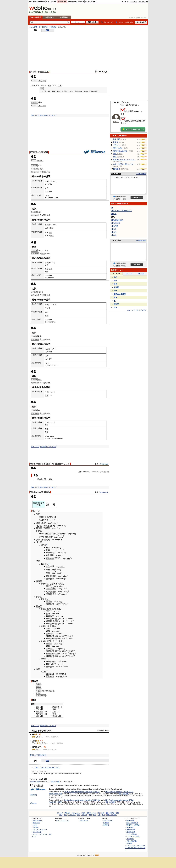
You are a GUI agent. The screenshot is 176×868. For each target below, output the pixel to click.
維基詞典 (45, 539)
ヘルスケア (72, 814)
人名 (47, 181)
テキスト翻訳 (116, 174)
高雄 (54, 626)
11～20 (129, 274)
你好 (115, 307)
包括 (52, 583)
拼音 (42, 517)
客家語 (39, 526)
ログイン (134, 2)
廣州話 (45, 564)
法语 (38, 716)
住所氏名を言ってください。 (124, 160)
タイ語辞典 (130, 838)
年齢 (81, 91)
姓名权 (114, 232)
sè (61, 533)
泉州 (54, 608)
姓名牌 (114, 235)
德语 (38, 707)
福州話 (45, 599)
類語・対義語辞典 (39, 2)
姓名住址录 (116, 223)
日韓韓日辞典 (72, 2)
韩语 (54, 713)
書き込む (95, 91)
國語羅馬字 (51, 552)
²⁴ (71, 618)
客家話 (49, 591)
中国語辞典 (53, 27)
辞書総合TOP (143, 2)
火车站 (116, 287)
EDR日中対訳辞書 (39, 152)
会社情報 (106, 822)
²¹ (65, 578)
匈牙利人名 (117, 148)
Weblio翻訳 (130, 827)
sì (54, 533)
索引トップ (35, 115)
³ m (61, 578)
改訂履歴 (126, 793)
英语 (38, 709)
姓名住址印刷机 (117, 220)
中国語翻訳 (64, 17)
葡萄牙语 (40, 713)
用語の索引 (44, 115)
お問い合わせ (84, 820)
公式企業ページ (108, 820)
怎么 (115, 281)
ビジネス (60, 813)
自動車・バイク (92, 813)
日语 (54, 711)
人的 (47, 191)
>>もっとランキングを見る (137, 310)
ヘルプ (35, 825)
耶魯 (48, 566)
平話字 (46, 528)
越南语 (55, 716)
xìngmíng (42, 80)
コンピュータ (76, 813)
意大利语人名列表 (120, 151)
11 (100, 472)
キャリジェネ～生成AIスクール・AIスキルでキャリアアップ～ (135, 847)
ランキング (52, 115)
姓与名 (114, 214)
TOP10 (116, 274)
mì (61, 566)
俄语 (54, 709)
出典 (80, 472)
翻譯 (33, 704)
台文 (52, 616)
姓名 (40, 102)
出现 (115, 284)
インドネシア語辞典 (133, 836)
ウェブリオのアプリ (63, 820)
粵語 (38, 523)
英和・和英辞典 (51, 2)
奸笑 (115, 291)
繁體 (43, 503)
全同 (43, 172)
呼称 (47, 305)
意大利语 (56, 707)
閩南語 (39, 531)
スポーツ (84, 814)
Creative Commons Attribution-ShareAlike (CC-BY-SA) (82, 792)
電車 (84, 813)
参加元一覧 (55, 781)
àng (65, 526)
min (56, 539)
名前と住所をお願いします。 (124, 164)
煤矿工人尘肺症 (120, 294)
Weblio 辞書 (33, 27)
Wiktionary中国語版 (40, 492)
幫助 (57, 557)
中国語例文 (50, 17)
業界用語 (67, 813)
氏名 (60, 85)
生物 (90, 814)
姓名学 (116, 142)
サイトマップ (37, 831)
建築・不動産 (110, 813)
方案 (51, 537)
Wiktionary (104, 464)
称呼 (47, 312)
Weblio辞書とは (38, 820)
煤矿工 (116, 304)
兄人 (115, 277)
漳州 (49, 626)
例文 (48, 30)
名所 (40, 212)
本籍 (86, 91)
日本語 (40, 479)
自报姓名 (117, 169)
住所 (71, 91)
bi (70, 651)
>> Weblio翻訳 (141, 174)
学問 (117, 813)
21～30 (141, 274)
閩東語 (39, 528)
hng (63, 566)
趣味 (78, 814)
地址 (51, 232)
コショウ (52, 305)
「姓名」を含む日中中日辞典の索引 (47, 767)
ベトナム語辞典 (132, 841)
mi (57, 533)
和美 (59, 583)
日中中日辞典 (62, 2)
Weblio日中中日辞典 (56, 793)
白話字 (51, 526)
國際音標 (50, 558)
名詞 (41, 169)
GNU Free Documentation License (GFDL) (119, 792)
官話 (38, 514)
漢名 (115, 154)
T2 (60, 539)
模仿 (48, 664)
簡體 (35, 503)
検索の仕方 (36, 822)
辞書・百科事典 (111, 814)
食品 (95, 814)
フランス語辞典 (132, 834)
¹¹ (66, 594)
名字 (49, 85)
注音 (42, 520)
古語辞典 (81, 2)
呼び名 (48, 308)
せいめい (40, 161)
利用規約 (36, 827)
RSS (97, 855)
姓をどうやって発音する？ (122, 211)
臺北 (59, 608)
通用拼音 (50, 555)
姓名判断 (117, 139)
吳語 (38, 539)
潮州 (42, 537)
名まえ (41, 250)
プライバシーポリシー (40, 829)
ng (59, 528)
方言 (103, 814)
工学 (103, 813)
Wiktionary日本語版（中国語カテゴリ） (50, 464)
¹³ (72, 636)
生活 (65, 814)
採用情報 (106, 825)
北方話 (39, 542)
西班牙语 (40, 711)
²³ (72, 638)
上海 (44, 671)
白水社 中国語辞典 (39, 72)
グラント (117, 145)
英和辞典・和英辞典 (133, 825)
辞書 (30, 2)
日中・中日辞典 (35, 17)
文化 (61, 814)
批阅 (115, 297)
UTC (105, 472)
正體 (39, 503)
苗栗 (55, 583)
